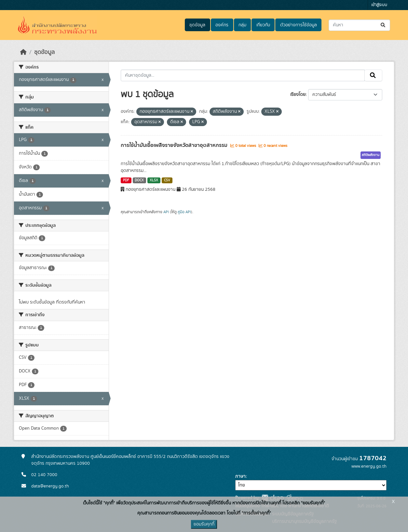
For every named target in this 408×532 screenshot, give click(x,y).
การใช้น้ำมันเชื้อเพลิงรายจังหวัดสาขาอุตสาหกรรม (175, 145)
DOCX (139, 180)
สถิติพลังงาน (371, 155)
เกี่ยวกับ (263, 25)
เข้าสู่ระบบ (379, 5)
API (166, 212)
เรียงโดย (298, 95)
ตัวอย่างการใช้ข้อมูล (299, 25)
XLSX (154, 180)
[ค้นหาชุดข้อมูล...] (359, 25)
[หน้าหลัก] (23, 52)
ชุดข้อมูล (197, 25)
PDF (126, 180)
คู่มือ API (184, 212)
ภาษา (240, 476)
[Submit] (383, 25)
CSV (167, 180)
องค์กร (222, 25)
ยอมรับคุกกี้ (204, 524)
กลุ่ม (242, 25)
